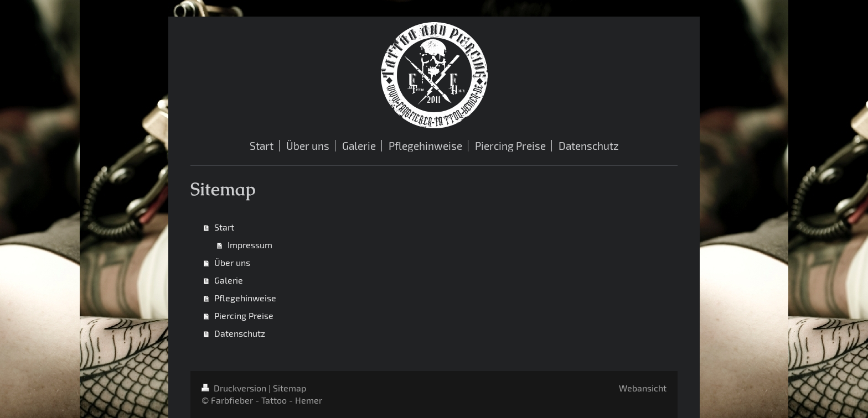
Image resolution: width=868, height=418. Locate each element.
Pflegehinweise (245, 298)
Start (224, 227)
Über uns (232, 262)
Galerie (229, 280)
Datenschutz (240, 333)
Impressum (250, 245)
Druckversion (235, 388)
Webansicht (643, 388)
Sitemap (290, 388)
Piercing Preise (244, 315)
